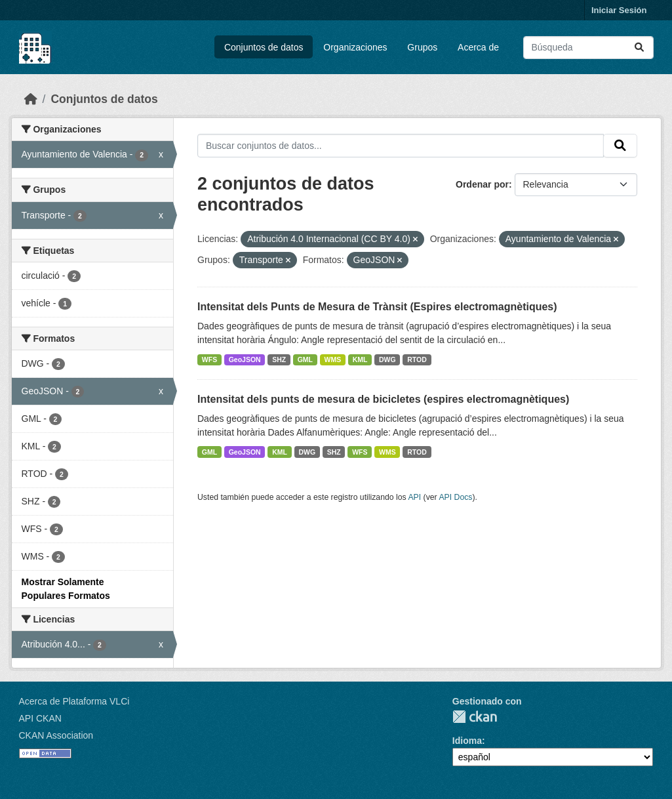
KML (360, 359)
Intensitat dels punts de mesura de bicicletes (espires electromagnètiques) (383, 399)
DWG (387, 359)
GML (305, 359)
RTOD (417, 359)
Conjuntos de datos (264, 47)
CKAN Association (56, 735)
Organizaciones (355, 47)
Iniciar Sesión (619, 10)
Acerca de (478, 47)
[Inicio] (31, 99)
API (414, 497)
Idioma (467, 741)
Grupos (422, 47)
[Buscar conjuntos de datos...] (588, 48)
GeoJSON (245, 359)
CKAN (475, 717)
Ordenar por (482, 184)
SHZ (279, 359)
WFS (209, 359)
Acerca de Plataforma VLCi (74, 701)
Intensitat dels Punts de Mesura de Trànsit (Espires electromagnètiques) (377, 307)
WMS (333, 359)
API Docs (455, 497)
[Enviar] (639, 48)
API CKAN (40, 718)
